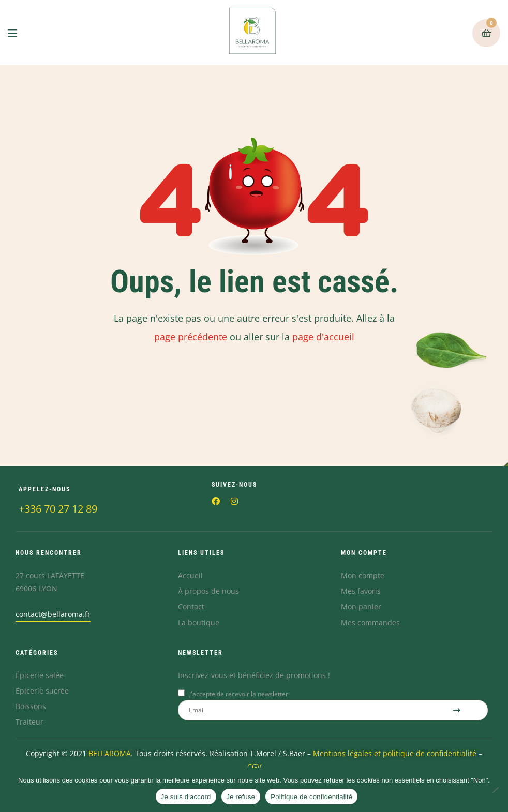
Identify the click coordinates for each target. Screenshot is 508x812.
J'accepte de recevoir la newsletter (239, 694)
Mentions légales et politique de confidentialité (396, 753)
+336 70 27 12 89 (58, 509)
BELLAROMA (110, 753)
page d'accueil (323, 337)
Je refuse (241, 797)
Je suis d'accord (186, 797)
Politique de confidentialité (311, 797)
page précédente (191, 337)
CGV (254, 767)
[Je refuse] (495, 790)
